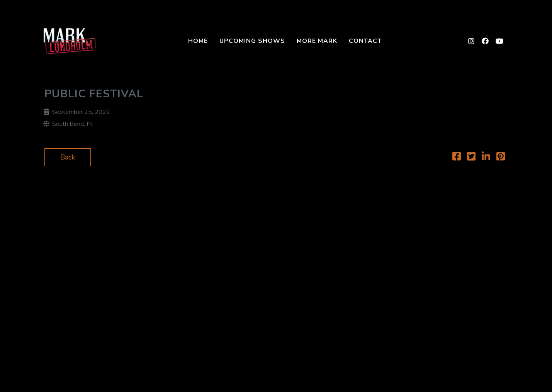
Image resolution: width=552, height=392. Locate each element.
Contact (365, 41)
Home (198, 41)
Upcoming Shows (252, 41)
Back (68, 157)
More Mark (317, 41)
